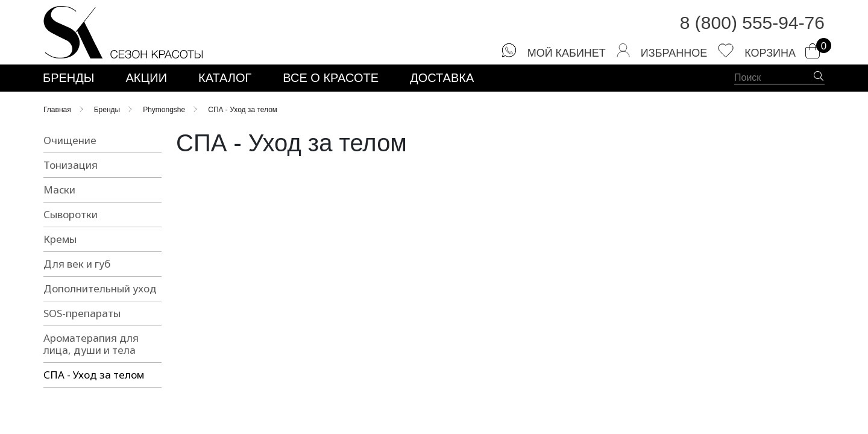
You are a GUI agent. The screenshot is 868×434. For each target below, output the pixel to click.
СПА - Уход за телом (94, 376)
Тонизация (71, 167)
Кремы (60, 241)
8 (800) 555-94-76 (752, 24)
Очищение (70, 142)
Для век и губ (77, 266)
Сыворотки (71, 216)
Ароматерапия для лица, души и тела (91, 346)
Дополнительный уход (100, 290)
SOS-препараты (82, 315)
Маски (59, 191)
